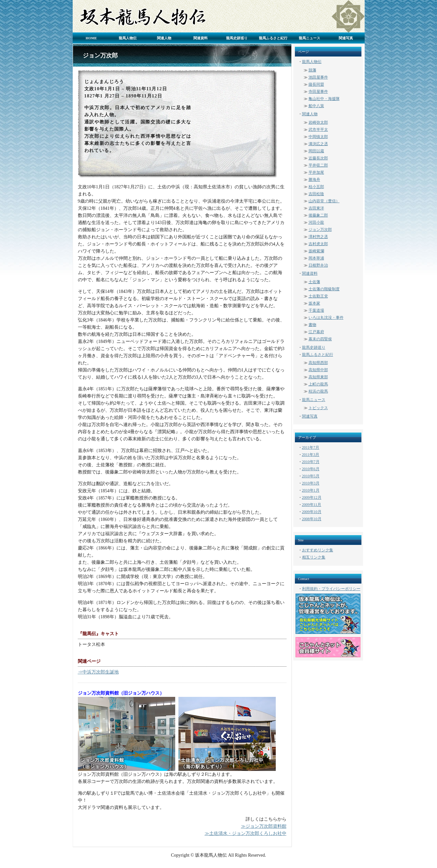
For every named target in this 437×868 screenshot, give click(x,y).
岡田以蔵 (316, 151)
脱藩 (312, 70)
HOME (91, 38)
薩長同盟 (316, 84)
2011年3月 (311, 455)
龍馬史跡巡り (237, 38)
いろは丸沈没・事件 (326, 318)
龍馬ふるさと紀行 (273, 38)
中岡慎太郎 (318, 137)
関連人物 (164, 38)
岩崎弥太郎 (318, 122)
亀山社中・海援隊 (324, 99)
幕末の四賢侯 (320, 339)
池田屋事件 (318, 77)
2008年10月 (312, 519)
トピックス (318, 408)
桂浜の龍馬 (318, 391)
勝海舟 (314, 180)
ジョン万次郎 (320, 230)
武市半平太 (318, 130)
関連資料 (200, 38)
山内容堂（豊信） (324, 201)
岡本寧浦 (316, 258)
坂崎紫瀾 (316, 251)
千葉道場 (316, 310)
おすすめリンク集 (318, 550)
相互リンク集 (314, 557)
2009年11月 (312, 505)
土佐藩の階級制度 (324, 289)
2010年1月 (311, 490)
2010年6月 (311, 469)
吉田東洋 (316, 208)
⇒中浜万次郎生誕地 (98, 672)
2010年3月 (311, 483)
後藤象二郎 (318, 215)
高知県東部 (318, 377)
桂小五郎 (316, 187)
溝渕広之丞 (318, 144)
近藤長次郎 (318, 158)
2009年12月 (312, 497)
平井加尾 (316, 172)
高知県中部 (318, 370)
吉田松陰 (316, 194)
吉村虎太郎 (318, 244)
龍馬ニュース (310, 38)
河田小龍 (316, 222)
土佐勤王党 (318, 296)
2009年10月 (312, 512)
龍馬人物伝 (128, 38)
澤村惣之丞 (318, 237)
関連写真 (346, 38)
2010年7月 (311, 462)
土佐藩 (314, 282)
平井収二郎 (318, 165)
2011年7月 (311, 447)
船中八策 (316, 106)
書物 (312, 325)
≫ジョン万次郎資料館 (264, 826)
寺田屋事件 (318, 92)
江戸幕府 (316, 332)
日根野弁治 (318, 265)
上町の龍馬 (318, 384)
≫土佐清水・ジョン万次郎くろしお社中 (246, 833)
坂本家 (314, 303)
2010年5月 (311, 476)
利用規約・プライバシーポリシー (331, 589)
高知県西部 (318, 363)
